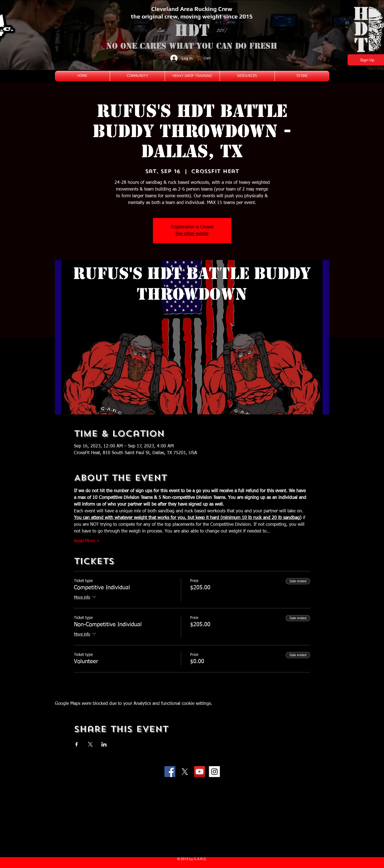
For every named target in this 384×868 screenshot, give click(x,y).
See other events (192, 234)
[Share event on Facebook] (77, 744)
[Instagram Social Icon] (214, 772)
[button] (207, 58)
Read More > (87, 541)
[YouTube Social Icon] (200, 772)
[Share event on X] (90, 744)
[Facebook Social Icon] (170, 772)
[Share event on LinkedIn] (104, 744)
